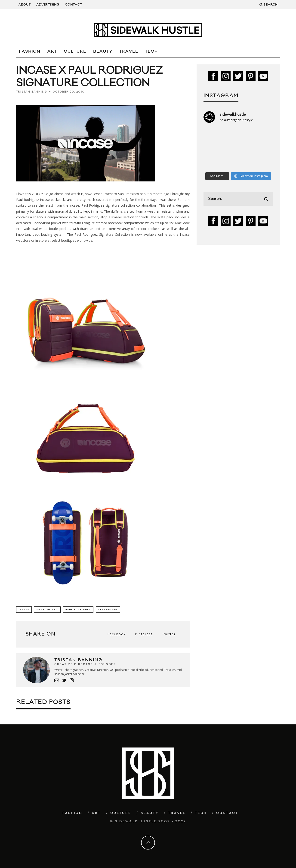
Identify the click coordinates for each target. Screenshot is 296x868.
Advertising (48, 5)
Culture (75, 51)
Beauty (103, 51)
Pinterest (144, 634)
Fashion (30, 51)
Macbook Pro (47, 610)
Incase (24, 610)
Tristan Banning (32, 92)
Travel (129, 51)
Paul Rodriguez (78, 610)
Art (52, 51)
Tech (151, 51)
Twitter (169, 634)
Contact (74, 5)
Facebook (117, 634)
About (25, 5)
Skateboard (108, 610)
